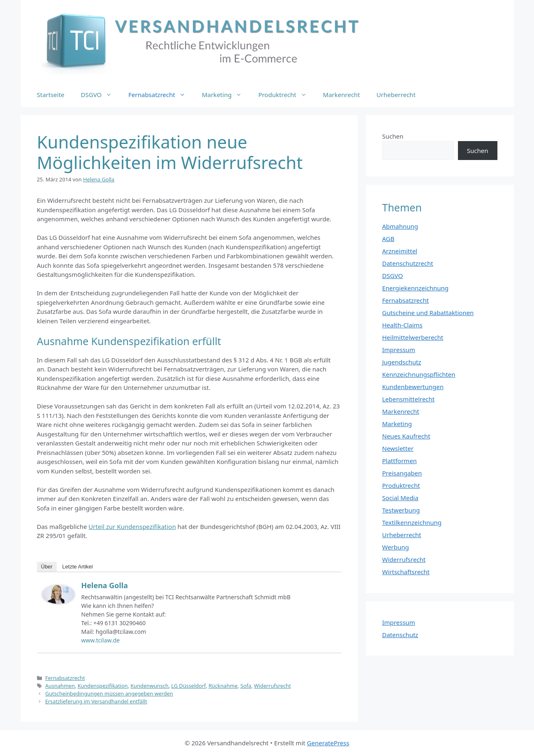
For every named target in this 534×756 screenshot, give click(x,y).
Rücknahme (223, 686)
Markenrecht (342, 95)
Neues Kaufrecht (406, 436)
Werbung (396, 547)
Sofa (246, 686)
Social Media (400, 498)
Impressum (399, 350)
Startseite (51, 95)
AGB (388, 239)
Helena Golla (105, 585)
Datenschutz (400, 635)
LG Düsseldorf (189, 686)
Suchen (393, 136)
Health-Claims (402, 325)
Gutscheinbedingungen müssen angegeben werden (109, 693)
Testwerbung (401, 510)
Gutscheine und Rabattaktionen (428, 313)
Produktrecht (286, 95)
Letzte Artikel (77, 567)
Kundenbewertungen (413, 387)
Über (47, 567)
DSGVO (101, 95)
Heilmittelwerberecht (413, 337)
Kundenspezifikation (103, 686)
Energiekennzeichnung (416, 288)
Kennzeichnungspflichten (419, 374)
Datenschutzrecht (408, 263)
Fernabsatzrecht (161, 95)
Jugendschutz (402, 362)
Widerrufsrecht (273, 686)
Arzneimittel (400, 251)
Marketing (226, 95)
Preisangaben (402, 473)
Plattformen (400, 461)
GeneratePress (328, 743)
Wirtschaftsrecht (406, 572)
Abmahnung (400, 226)
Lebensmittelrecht (409, 399)
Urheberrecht (396, 95)
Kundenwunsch (149, 686)
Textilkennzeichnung (412, 522)
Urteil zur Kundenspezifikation (132, 526)
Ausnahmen (60, 686)
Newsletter (398, 448)
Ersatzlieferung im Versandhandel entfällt (96, 701)
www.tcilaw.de (101, 640)
